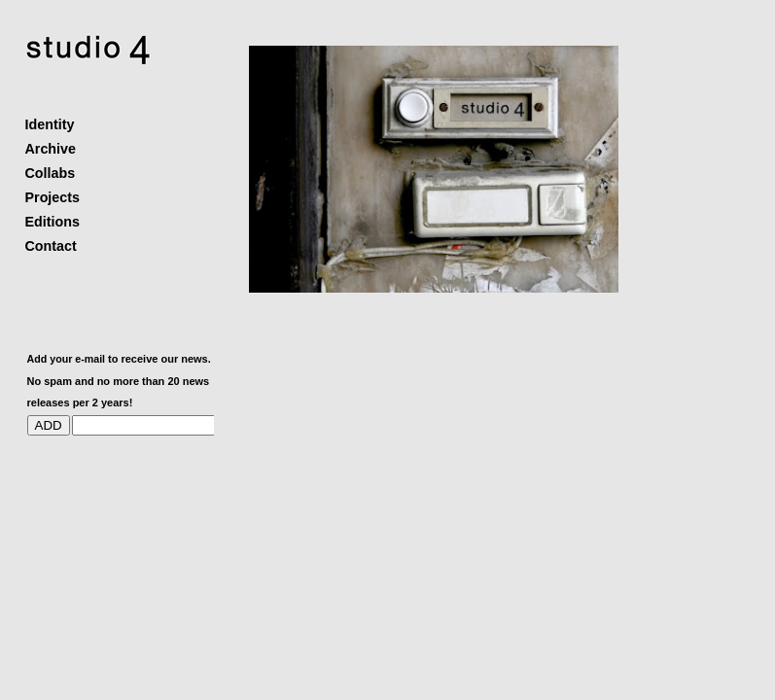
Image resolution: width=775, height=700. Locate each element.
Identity (50, 124)
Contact (51, 246)
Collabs (51, 173)
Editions (53, 222)
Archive (51, 149)
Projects (53, 197)
